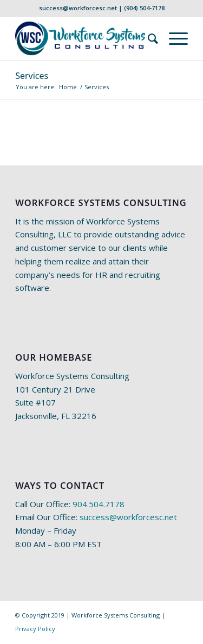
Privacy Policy (35, 629)
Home (68, 87)
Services (32, 76)
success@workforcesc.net (78, 8)
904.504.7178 (99, 504)
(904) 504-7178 (144, 8)
